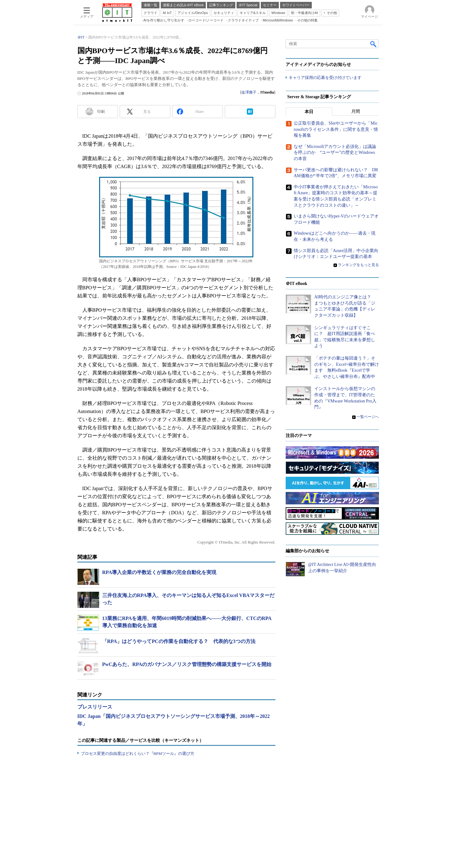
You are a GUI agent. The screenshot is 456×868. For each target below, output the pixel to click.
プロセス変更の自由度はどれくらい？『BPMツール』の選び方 (138, 753)
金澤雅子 (249, 92)
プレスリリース (95, 707)
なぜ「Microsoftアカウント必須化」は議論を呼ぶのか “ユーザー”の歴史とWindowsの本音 (335, 153)
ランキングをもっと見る (358, 265)
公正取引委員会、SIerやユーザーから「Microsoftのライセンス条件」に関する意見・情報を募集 (336, 130)
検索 (374, 44)
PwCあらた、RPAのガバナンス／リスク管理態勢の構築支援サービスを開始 (187, 664)
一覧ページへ (368, 417)
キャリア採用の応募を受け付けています (325, 78)
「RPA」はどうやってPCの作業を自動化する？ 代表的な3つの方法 (179, 641)
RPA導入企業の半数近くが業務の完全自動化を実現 (159, 572)
